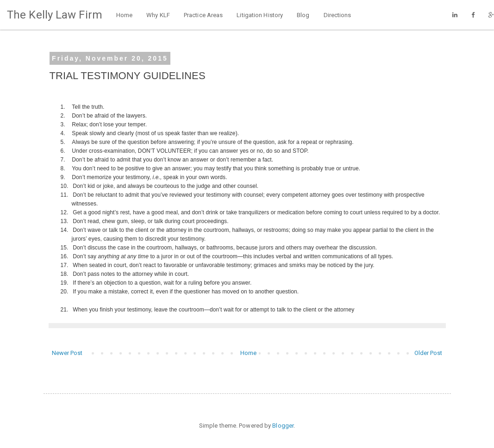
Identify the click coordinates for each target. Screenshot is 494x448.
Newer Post (67, 353)
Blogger (283, 426)
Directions (338, 15)
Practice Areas (203, 15)
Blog (303, 15)
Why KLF (158, 15)
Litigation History (260, 15)
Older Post (428, 353)
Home (124, 15)
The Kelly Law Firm (55, 15)
